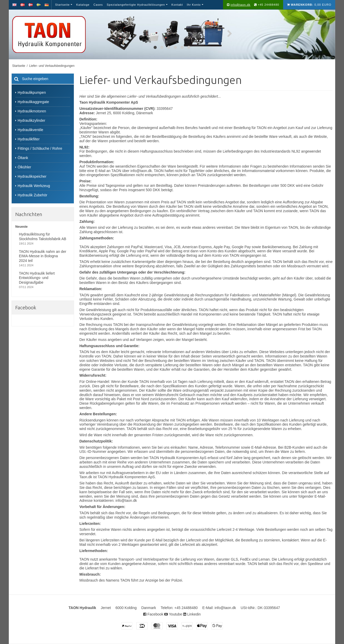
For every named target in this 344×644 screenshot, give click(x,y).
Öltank (23, 158)
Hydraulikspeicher (32, 176)
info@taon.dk (241, 5)
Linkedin (192, 614)
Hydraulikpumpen (32, 92)
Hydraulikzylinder (31, 120)
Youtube (173, 614)
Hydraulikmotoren (32, 111)
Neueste (21, 227)
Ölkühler (24, 167)
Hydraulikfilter (29, 139)
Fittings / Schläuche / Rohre (40, 148)
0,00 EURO (309, 5)
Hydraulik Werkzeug (34, 186)
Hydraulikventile (30, 130)
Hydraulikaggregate (33, 102)
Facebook (153, 614)
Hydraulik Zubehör (32, 195)
